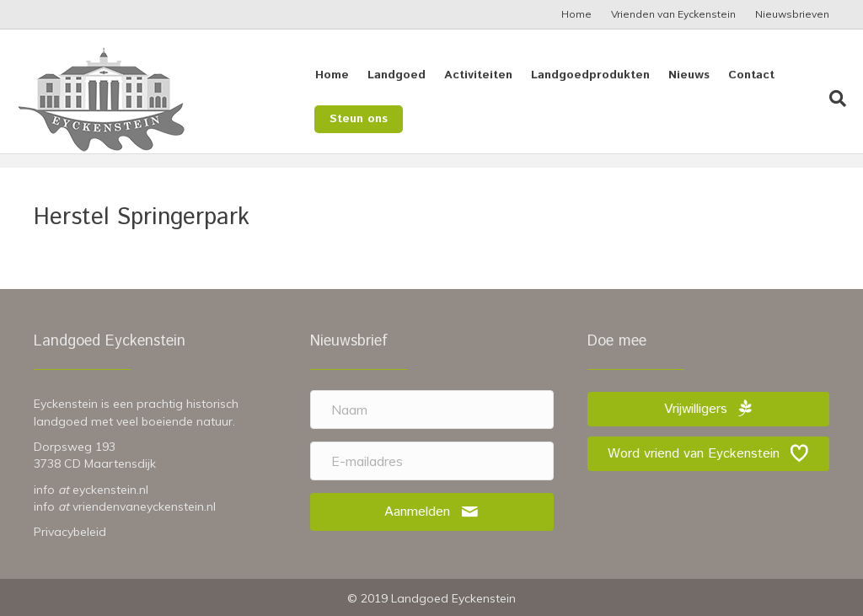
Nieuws (687, 75)
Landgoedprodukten (589, 75)
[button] (432, 512)
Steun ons (357, 119)
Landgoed (395, 75)
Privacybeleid (70, 532)
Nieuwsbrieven (792, 14)
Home (576, 14)
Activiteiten (477, 75)
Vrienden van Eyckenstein (673, 14)
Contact (750, 75)
